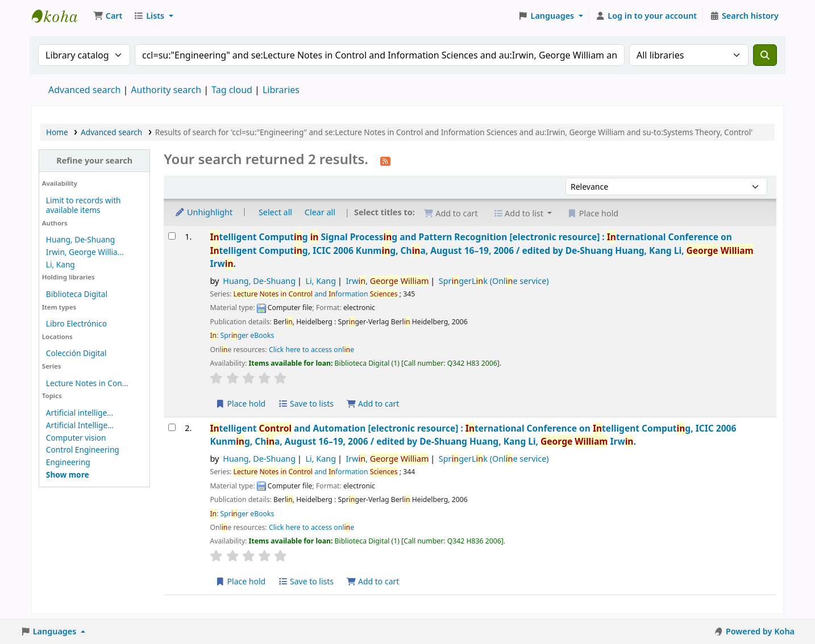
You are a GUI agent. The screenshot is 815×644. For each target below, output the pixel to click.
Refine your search (94, 160)
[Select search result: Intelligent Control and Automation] (172, 427)
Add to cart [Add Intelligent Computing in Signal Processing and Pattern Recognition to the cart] (373, 403)
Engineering (68, 462)
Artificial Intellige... (80, 425)
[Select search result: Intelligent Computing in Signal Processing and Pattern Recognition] (172, 236)
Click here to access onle (311, 350)
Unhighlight (203, 212)
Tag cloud (232, 90)
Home (57, 132)
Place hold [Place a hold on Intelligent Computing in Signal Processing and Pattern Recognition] (240, 403)
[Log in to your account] (646, 16)
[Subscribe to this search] (385, 160)
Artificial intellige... (80, 413)
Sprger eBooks (248, 335)
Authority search (166, 90)
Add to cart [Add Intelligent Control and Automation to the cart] (373, 581)
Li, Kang (61, 264)
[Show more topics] (68, 474)
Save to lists (306, 403)
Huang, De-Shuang (80, 239)
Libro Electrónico (76, 323)
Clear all (320, 212)
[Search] (765, 55)
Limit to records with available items (84, 205)
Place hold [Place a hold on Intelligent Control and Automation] (240, 581)
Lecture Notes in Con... (87, 383)
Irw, (387, 281)
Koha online (60, 16)
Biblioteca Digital (77, 294)
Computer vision (76, 438)
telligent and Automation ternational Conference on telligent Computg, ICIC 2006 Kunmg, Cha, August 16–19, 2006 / (473, 435)
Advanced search (84, 90)
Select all (275, 212)
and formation (315, 294)
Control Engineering (83, 449)
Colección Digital (76, 353)
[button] (108, 16)
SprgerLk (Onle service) (494, 281)
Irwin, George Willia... (85, 252)
